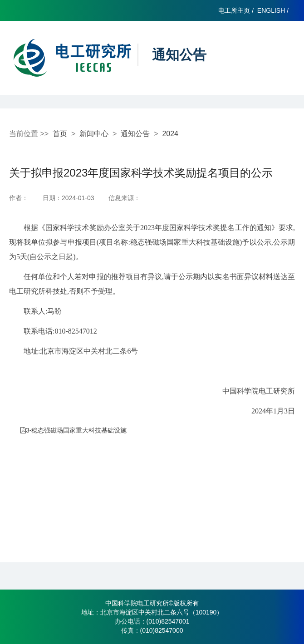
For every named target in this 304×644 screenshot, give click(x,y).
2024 (170, 134)
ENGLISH (271, 10)
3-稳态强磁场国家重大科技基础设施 (74, 430)
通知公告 (135, 134)
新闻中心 (94, 134)
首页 (60, 134)
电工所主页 (234, 10)
